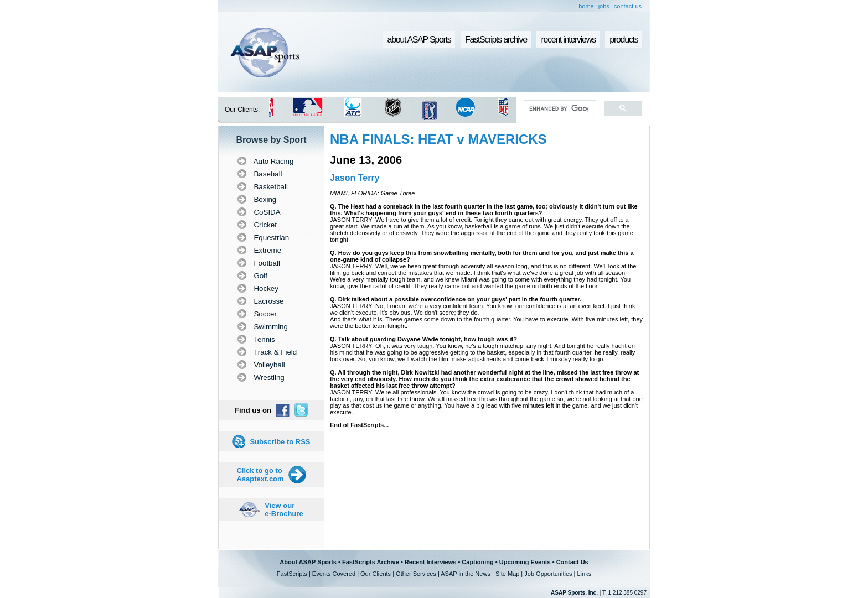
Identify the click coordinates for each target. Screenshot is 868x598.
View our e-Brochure (284, 509)
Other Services (416, 574)
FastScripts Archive (371, 562)
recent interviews (568, 40)
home (586, 6)
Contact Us (572, 562)
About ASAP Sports (308, 562)
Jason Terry (355, 178)
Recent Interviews (431, 562)
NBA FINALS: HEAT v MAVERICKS (438, 139)
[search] (559, 108)
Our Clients (376, 574)
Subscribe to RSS (280, 442)
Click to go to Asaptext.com (260, 475)
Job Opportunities (548, 574)
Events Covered (334, 574)
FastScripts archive (496, 40)
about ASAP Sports (419, 40)
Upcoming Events (525, 562)
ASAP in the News (466, 574)
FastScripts (292, 574)
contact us (628, 6)
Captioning (477, 562)
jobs (604, 6)
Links (584, 574)
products (624, 40)
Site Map (507, 574)
